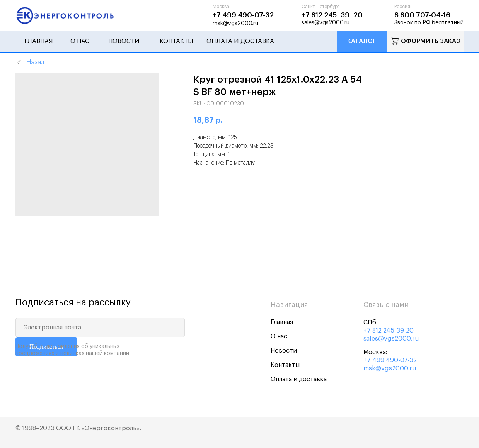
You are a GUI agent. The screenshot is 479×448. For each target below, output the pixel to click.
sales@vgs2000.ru (391, 339)
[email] (100, 328)
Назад (30, 62)
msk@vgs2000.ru (390, 368)
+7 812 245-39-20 (389, 331)
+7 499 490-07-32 (390, 360)
